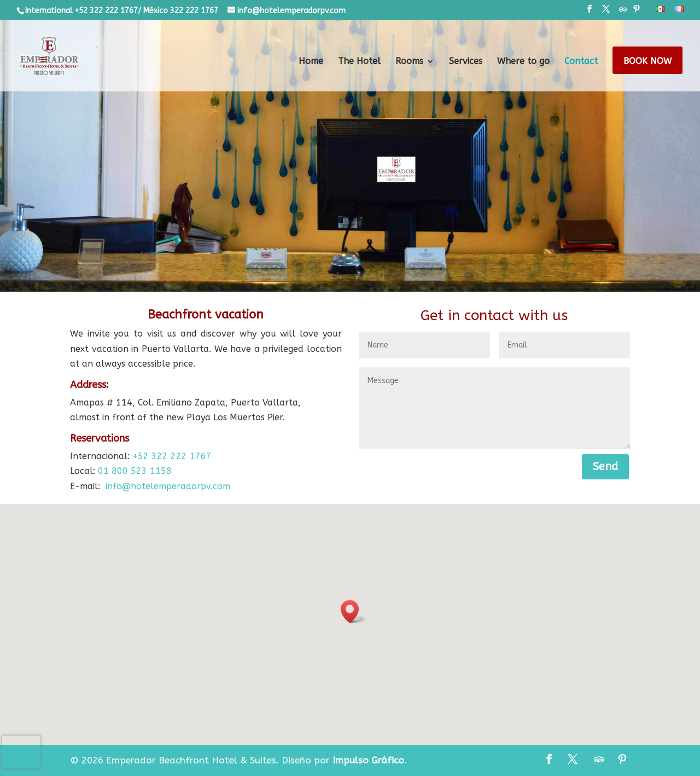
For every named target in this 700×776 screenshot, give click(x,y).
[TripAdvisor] (623, 12)
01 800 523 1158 (135, 471)
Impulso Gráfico (368, 760)
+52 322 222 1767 (172, 456)
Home (311, 62)
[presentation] (21, 752)
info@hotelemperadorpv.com (168, 486)
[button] (353, 612)
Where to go (523, 62)
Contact (581, 62)
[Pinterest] (637, 12)
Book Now (647, 62)
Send (605, 467)
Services (466, 62)
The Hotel (359, 62)
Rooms (409, 62)
